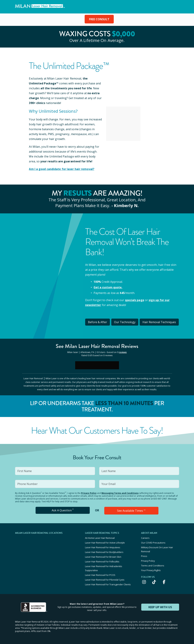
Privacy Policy (89, 493)
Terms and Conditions (153, 566)
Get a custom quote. (108, 287)
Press (144, 556)
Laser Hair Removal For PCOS (100, 575)
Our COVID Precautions (153, 543)
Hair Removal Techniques (159, 322)
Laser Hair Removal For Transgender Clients (108, 584)
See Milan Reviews (97, 346)
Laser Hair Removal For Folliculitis (102, 562)
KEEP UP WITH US (160, 607)
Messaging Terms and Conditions (120, 493)
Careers (145, 538)
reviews (123, 352)
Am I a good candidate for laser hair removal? (62, 169)
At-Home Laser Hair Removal (100, 538)
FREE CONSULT (99, 19)
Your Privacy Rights (151, 570)
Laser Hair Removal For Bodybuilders (104, 552)
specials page (135, 300)
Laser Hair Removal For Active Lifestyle (105, 543)
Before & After (98, 322)
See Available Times (131, 511)
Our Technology (125, 322)
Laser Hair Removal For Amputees (103, 547)
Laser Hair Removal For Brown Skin (103, 557)
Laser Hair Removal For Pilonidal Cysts (105, 580)
